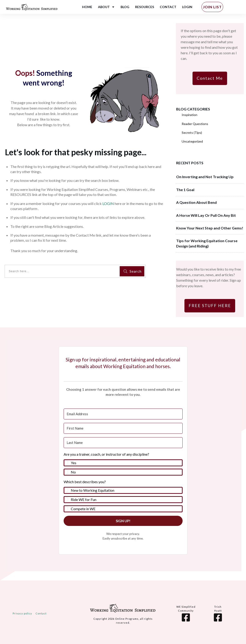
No (73, 472)
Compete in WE (83, 509)
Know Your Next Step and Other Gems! (210, 228)
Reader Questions (195, 124)
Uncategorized (192, 141)
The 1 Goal (185, 190)
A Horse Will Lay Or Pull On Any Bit (206, 215)
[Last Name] (123, 443)
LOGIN (108, 203)
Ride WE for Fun (84, 499)
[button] (123, 464)
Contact (41, 613)
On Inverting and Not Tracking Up (205, 177)
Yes (74, 463)
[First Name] (123, 428)
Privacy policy (22, 613)
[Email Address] (123, 414)
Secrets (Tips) (192, 133)
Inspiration (190, 115)
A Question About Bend (196, 202)
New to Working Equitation (93, 490)
